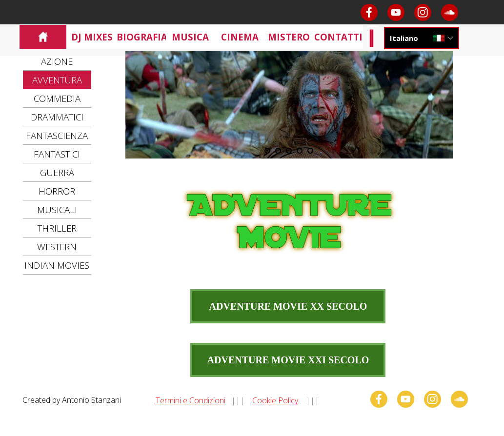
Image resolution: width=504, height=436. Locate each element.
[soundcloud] (450, 12)
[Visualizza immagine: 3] (289, 151)
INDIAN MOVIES (57, 265)
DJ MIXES (92, 37)
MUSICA (190, 37)
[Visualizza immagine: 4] (300, 151)
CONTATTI (338, 37)
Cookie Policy (275, 400)
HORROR (57, 191)
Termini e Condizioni (191, 400)
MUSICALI (57, 209)
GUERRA (57, 172)
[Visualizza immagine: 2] (278, 151)
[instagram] (423, 12)
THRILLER (57, 228)
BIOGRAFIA (142, 37)
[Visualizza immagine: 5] (310, 151)
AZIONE (57, 61)
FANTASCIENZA (57, 135)
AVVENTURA (57, 80)
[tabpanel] (256, 400)
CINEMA (240, 37)
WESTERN (57, 247)
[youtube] (396, 12)
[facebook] (369, 12)
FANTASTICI (57, 154)
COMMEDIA (57, 98)
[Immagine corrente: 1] (267, 151)
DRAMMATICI (57, 117)
